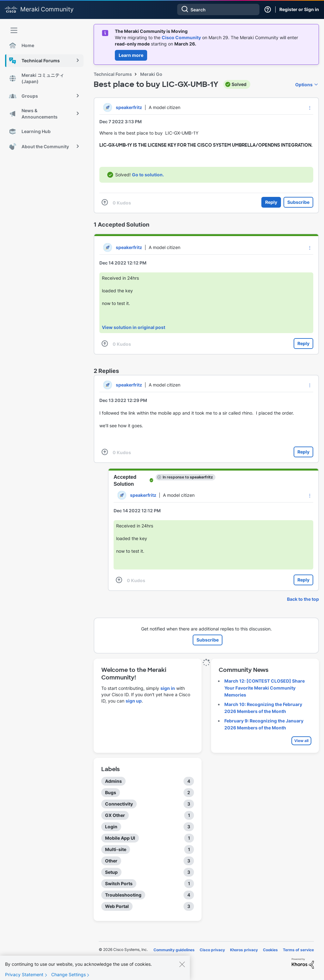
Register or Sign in (299, 9)
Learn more (131, 55)
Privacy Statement (24, 975)
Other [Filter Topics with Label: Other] (111, 861)
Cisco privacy (212, 950)
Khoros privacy (244, 950)
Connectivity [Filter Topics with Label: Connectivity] (119, 804)
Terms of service (298, 950)
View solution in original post (134, 327)
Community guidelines (174, 950)
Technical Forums (113, 74)
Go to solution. (148, 175)
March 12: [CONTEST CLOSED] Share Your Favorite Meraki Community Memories (265, 688)
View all (301, 741)
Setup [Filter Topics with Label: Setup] (111, 872)
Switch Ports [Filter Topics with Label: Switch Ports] (119, 883)
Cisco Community (181, 37)
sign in (168, 688)
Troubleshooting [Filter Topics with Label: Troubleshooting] (123, 895)
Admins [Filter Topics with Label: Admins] (113, 781)
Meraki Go (151, 74)
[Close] (182, 965)
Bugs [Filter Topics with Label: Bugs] (111, 792)
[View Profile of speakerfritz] (129, 107)
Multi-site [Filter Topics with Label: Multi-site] (116, 849)
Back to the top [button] (303, 599)
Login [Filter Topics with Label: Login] (111, 827)
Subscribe (298, 202)
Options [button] (304, 85)
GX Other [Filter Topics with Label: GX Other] (115, 815)
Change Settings (69, 975)
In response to (188, 477)
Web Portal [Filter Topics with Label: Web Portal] (117, 906)
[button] (310, 108)
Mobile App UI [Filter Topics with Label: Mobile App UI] (120, 838)
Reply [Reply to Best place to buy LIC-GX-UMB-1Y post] (271, 202)
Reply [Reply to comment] (303, 343)
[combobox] (218, 9)
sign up (134, 701)
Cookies (270, 950)
